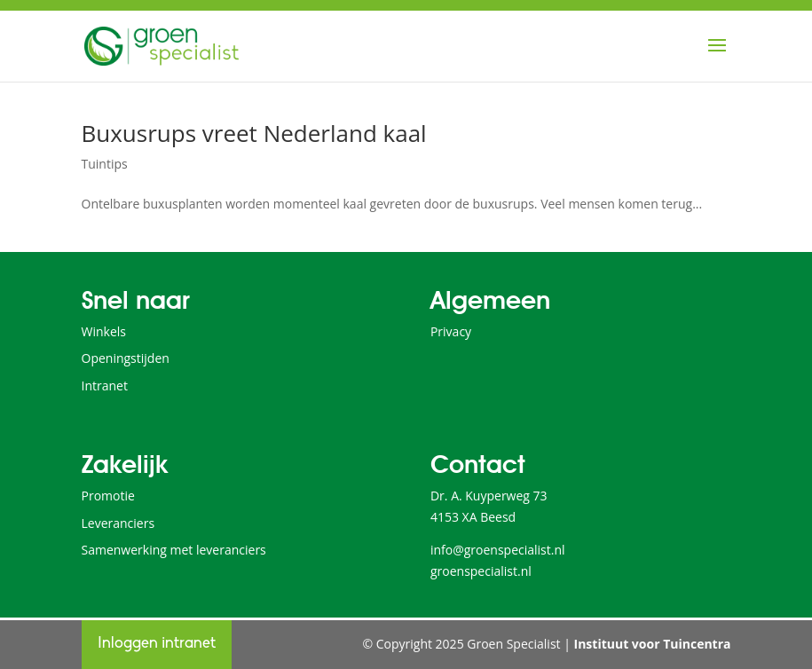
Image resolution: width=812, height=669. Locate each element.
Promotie (108, 496)
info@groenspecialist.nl (498, 550)
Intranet (105, 386)
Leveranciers (118, 523)
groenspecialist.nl (481, 571)
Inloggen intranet (157, 644)
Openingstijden (126, 358)
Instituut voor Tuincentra (653, 644)
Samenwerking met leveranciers (174, 550)
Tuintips (105, 164)
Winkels (104, 331)
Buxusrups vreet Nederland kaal (254, 133)
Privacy (451, 331)
